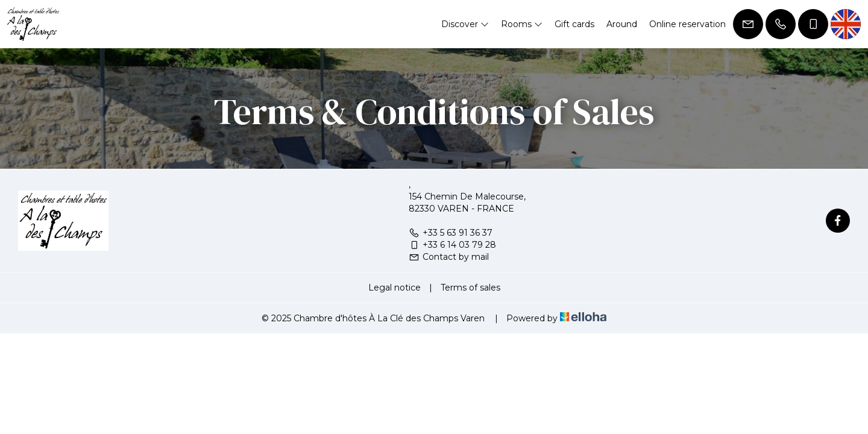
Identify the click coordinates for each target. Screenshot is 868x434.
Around (622, 24)
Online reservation (687, 24)
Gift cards (574, 24)
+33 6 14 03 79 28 (452, 245)
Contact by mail (449, 257)
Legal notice (395, 288)
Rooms (522, 24)
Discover (465, 24)
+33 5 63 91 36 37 (451, 233)
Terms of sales (470, 288)
